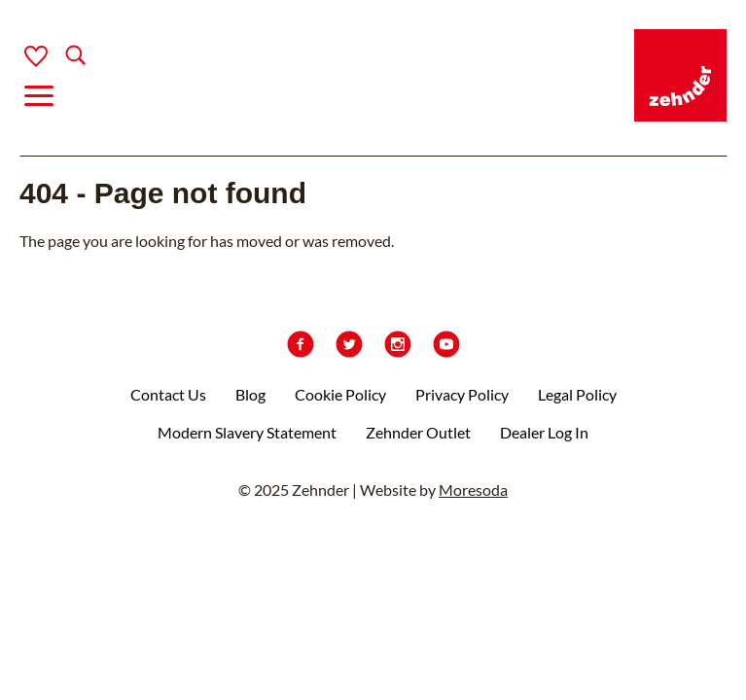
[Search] (60, 57)
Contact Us (168, 394)
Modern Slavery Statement (247, 432)
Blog (250, 394)
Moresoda (473, 490)
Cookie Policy (340, 394)
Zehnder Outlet (418, 432)
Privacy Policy (462, 394)
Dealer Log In (544, 432)
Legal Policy (577, 394)
